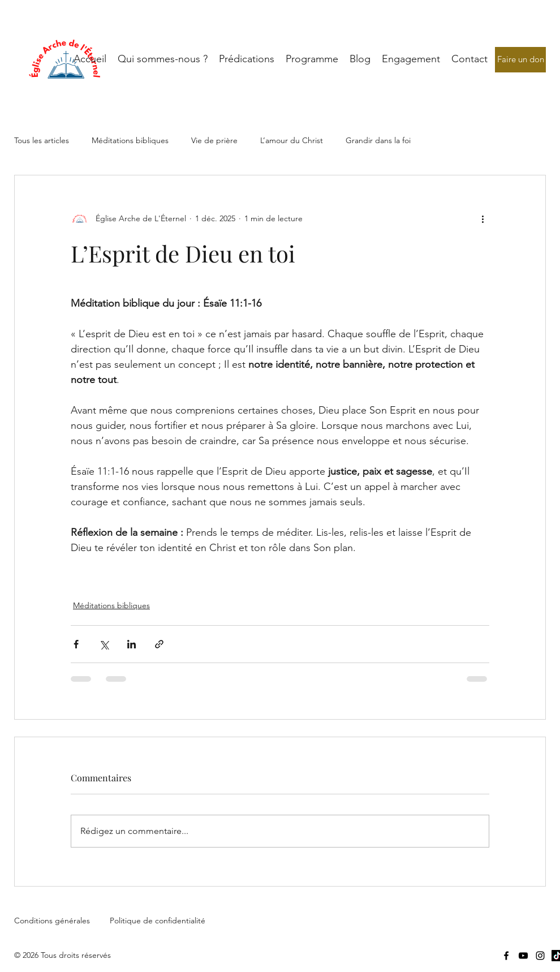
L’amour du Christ (292, 140)
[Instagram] (540, 956)
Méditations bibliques (130, 140)
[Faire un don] (520, 60)
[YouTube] (523, 956)
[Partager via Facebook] (76, 644)
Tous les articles (42, 140)
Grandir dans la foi (378, 140)
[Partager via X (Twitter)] (104, 644)
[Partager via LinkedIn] (132, 644)
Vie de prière (214, 140)
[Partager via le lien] (159, 644)
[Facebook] (506, 956)
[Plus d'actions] (483, 218)
